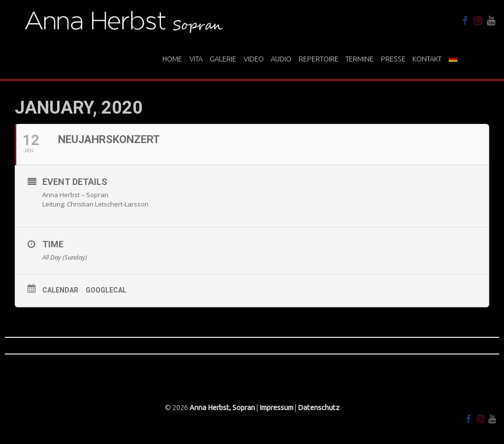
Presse (393, 59)
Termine (360, 59)
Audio (281, 59)
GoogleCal (106, 290)
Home (172, 59)
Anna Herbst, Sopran (222, 408)
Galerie (223, 59)
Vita (196, 59)
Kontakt (427, 59)
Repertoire (319, 59)
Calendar (60, 290)
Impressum (276, 408)
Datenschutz (319, 408)
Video (254, 59)
